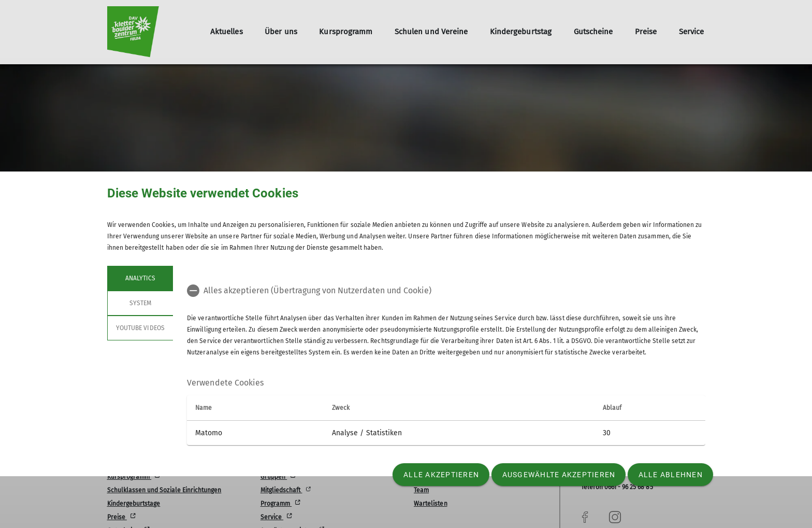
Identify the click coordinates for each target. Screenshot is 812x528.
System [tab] (140, 303)
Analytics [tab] (140, 278)
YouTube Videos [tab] (140, 328)
